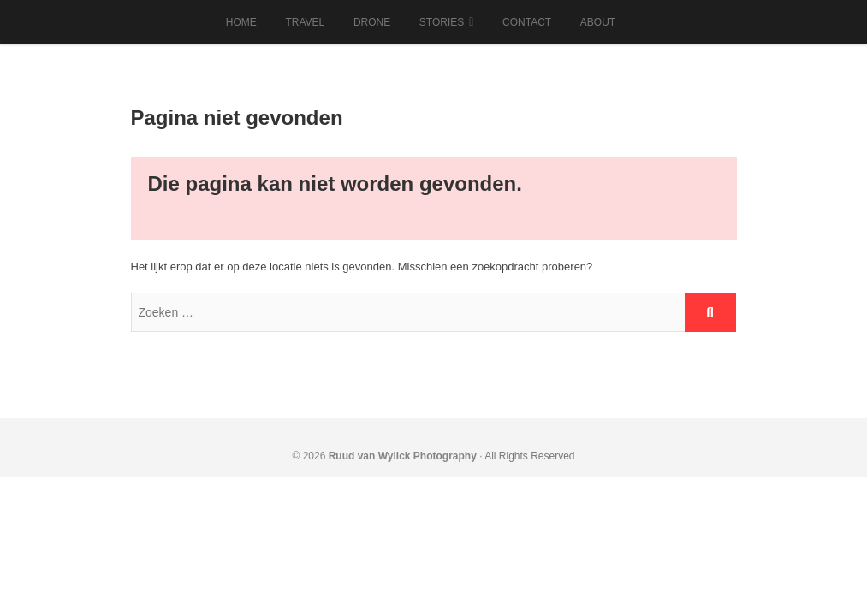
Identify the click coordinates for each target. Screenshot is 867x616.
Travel (305, 22)
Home (241, 22)
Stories (442, 22)
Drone (372, 22)
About (598, 22)
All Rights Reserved (529, 456)
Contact (527, 22)
